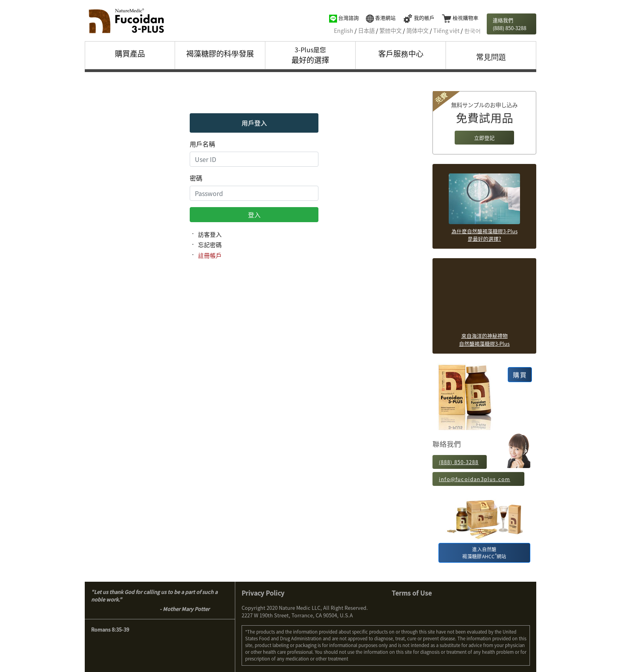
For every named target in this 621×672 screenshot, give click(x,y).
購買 (520, 375)
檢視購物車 (460, 18)
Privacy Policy (263, 593)
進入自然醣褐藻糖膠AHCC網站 (484, 553)
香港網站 (381, 18)
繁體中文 (391, 30)
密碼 (196, 178)
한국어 (472, 30)
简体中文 (417, 30)
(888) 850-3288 (459, 462)
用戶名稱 (202, 144)
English (344, 30)
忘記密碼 (210, 245)
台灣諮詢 (344, 18)
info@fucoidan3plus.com (474, 479)
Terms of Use (412, 593)
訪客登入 (210, 234)
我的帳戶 (419, 18)
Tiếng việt (446, 30)
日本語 (366, 30)
